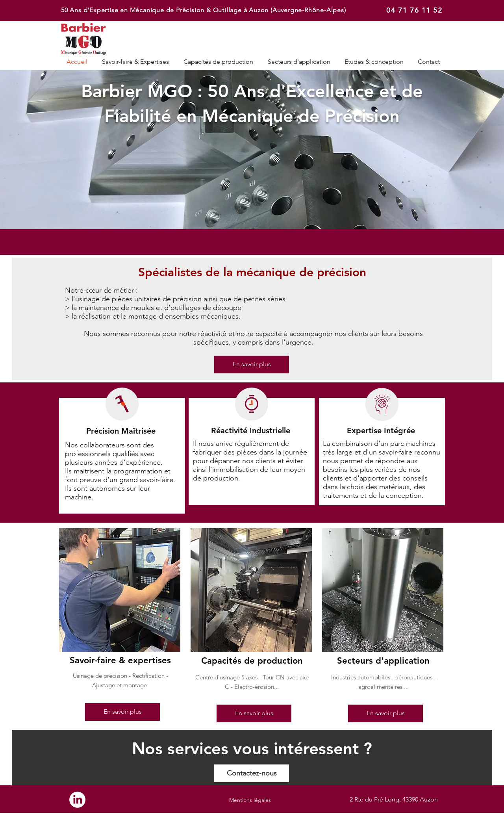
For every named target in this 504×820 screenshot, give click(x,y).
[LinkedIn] (77, 800)
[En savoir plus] (252, 365)
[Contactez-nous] (252, 773)
